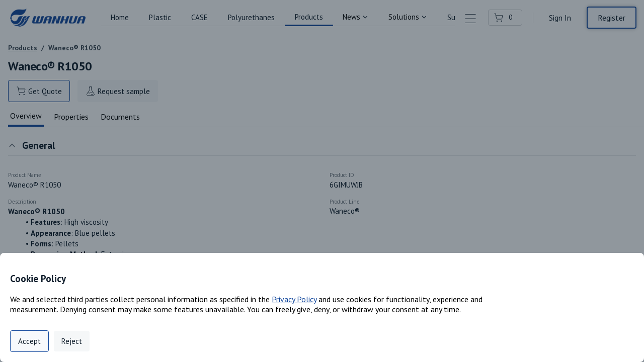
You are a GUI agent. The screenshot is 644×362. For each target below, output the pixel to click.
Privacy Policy (294, 299)
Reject (72, 341)
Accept (29, 341)
